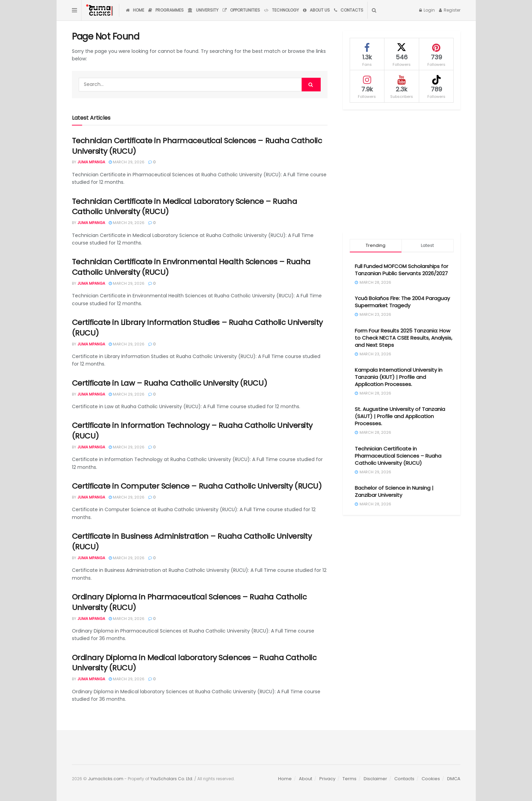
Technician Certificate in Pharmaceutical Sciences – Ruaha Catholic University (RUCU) (197, 146)
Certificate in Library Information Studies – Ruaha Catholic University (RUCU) (197, 328)
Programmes (166, 10)
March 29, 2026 (127, 162)
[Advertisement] (402, 171)
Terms (349, 779)
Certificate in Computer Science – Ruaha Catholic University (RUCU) (197, 486)
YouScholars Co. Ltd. (172, 779)
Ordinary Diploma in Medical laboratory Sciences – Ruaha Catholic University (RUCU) (194, 663)
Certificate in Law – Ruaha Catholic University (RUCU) (170, 383)
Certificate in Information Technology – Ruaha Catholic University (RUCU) (192, 431)
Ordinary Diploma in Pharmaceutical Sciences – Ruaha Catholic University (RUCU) (189, 602)
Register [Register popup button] (450, 10)
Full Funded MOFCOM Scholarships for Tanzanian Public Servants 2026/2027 (401, 270)
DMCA (454, 779)
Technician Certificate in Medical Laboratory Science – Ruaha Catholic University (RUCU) (185, 207)
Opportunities (241, 10)
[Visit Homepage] (100, 10)
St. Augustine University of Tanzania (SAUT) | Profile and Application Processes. (400, 416)
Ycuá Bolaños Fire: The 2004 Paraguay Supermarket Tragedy (402, 302)
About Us (316, 10)
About (306, 779)
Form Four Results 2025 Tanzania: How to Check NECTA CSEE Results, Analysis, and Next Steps (404, 338)
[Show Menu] (74, 10)
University (203, 10)
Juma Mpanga (91, 162)
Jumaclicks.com (106, 779)
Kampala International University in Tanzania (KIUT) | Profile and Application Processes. (399, 377)
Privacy (327, 779)
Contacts (349, 10)
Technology (282, 10)
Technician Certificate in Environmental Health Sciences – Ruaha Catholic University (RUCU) (191, 267)
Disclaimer (375, 779)
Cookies (431, 779)
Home (135, 10)
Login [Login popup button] (427, 10)
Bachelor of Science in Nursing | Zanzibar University (394, 491)
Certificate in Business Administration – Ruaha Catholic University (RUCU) (192, 542)
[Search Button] (374, 10)
